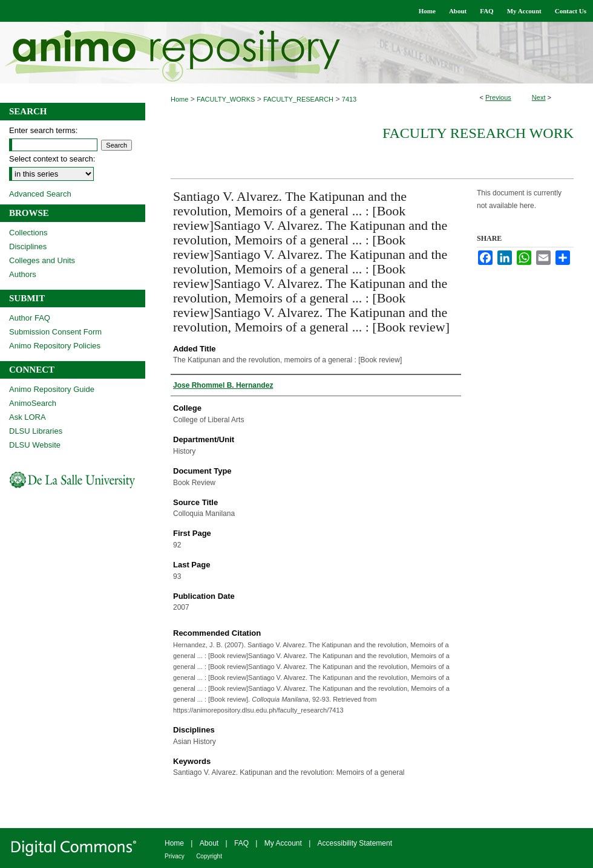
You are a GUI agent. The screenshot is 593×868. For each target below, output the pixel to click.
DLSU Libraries (36, 431)
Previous (498, 97)
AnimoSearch (33, 403)
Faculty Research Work (478, 133)
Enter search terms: (43, 130)
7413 (349, 99)
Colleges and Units (42, 260)
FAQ (241, 843)
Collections (28, 233)
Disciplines (28, 246)
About (209, 843)
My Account (283, 843)
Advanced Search (40, 194)
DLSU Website (35, 445)
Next (539, 97)
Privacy (175, 856)
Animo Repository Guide (52, 389)
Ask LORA (28, 417)
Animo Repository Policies (55, 346)
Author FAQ (30, 318)
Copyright (209, 856)
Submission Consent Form (55, 332)
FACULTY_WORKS (226, 99)
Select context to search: (52, 159)
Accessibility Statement (355, 843)
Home (179, 99)
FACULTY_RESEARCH (298, 99)
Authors (23, 274)
